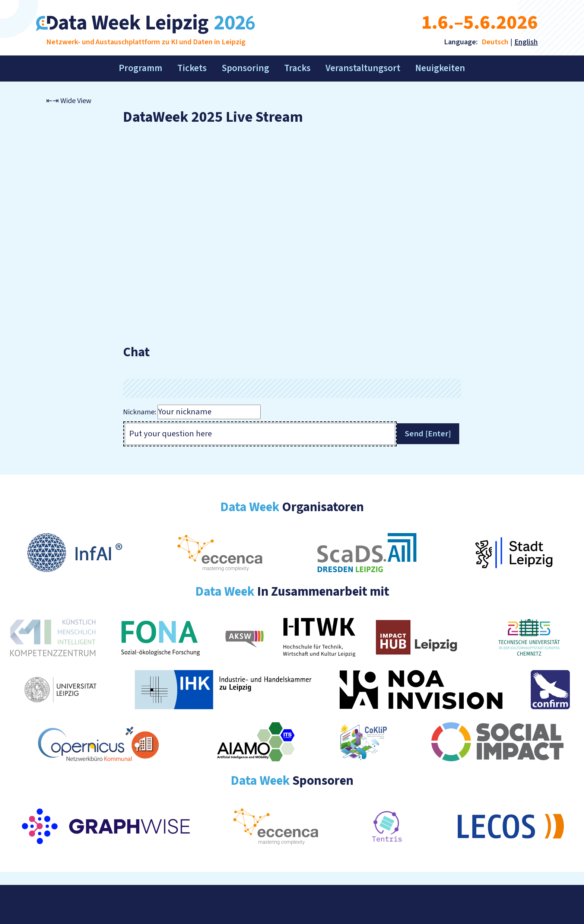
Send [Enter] (428, 434)
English (526, 42)
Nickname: (139, 412)
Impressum (64, 904)
